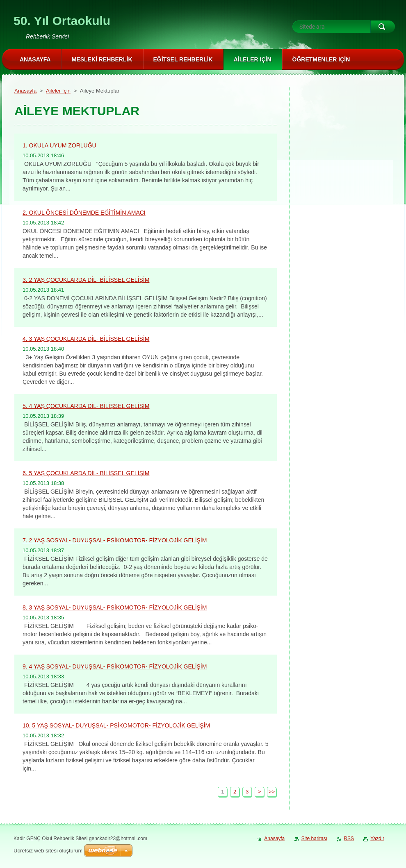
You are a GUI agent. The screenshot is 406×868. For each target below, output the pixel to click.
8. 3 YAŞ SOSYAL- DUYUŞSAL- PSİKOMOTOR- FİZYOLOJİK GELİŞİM (115, 607)
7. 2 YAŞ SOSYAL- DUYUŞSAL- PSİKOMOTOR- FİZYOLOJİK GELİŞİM (115, 540)
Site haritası (314, 839)
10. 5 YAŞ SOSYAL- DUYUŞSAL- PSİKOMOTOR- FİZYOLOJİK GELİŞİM (116, 725)
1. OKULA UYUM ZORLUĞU (59, 145)
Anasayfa (25, 91)
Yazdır (377, 839)
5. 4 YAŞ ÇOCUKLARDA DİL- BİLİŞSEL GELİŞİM (86, 406)
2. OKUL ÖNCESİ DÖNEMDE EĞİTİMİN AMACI (84, 213)
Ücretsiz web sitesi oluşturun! (48, 851)
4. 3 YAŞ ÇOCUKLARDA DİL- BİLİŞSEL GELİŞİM (86, 339)
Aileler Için (58, 91)
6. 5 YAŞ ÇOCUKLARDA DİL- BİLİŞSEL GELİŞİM (86, 473)
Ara (383, 27)
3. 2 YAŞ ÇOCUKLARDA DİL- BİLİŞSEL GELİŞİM (86, 280)
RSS (349, 839)
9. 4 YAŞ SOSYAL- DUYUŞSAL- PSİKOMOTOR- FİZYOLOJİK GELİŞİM (115, 666)
